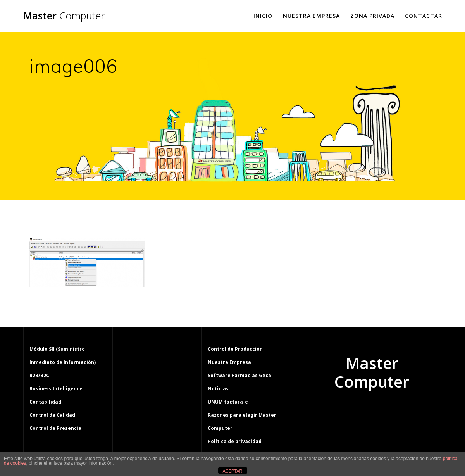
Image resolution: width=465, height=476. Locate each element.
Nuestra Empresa (311, 16)
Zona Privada (372, 16)
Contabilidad (45, 402)
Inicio (263, 16)
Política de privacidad (235, 441)
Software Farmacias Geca (239, 375)
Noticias (218, 389)
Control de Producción (235, 349)
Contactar (424, 16)
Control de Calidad (52, 415)
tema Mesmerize (394, 411)
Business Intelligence (56, 389)
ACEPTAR (232, 471)
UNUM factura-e (228, 402)
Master (64, 16)
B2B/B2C (39, 375)
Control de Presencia (55, 428)
